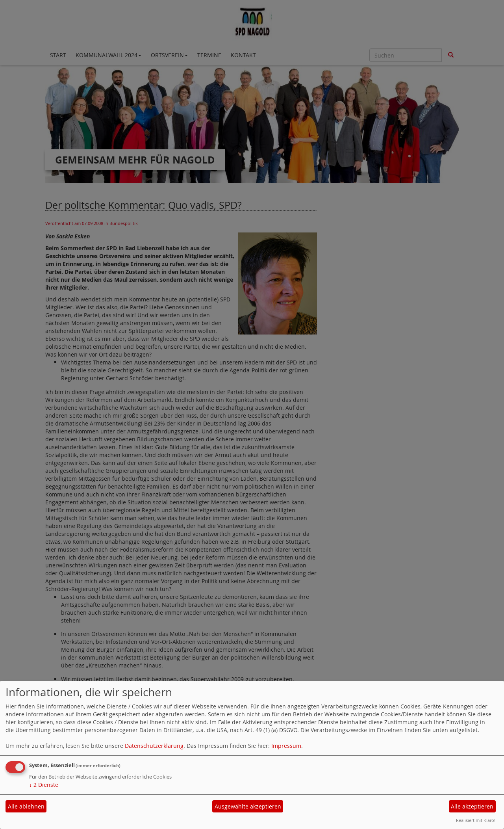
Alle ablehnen (26, 806)
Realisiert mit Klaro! (476, 820)
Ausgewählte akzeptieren (248, 806)
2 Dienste (44, 785)
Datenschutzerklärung (154, 746)
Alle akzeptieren (472, 806)
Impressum (286, 746)
